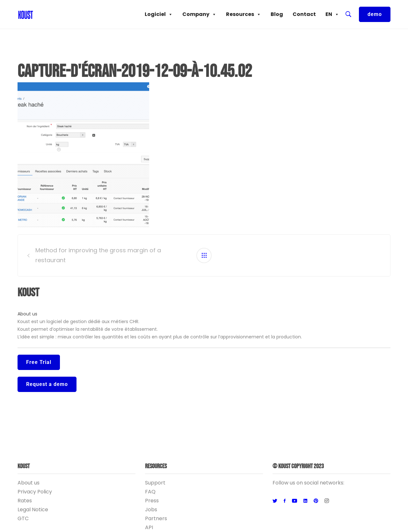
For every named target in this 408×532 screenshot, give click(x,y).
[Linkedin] (305, 501)
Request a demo (47, 384)
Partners (156, 518)
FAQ (150, 492)
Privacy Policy (35, 492)
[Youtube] (295, 501)
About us (27, 314)
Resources (244, 14)
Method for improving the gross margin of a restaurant (98, 255)
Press (152, 501)
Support (155, 483)
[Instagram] (327, 501)
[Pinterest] (316, 501)
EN (332, 14)
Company (199, 14)
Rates (25, 501)
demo (375, 14)
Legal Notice (33, 510)
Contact (304, 14)
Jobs (151, 510)
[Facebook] (285, 501)
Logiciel (159, 14)
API (149, 527)
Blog (277, 14)
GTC (23, 518)
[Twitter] (275, 501)
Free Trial (39, 362)
